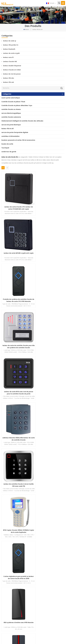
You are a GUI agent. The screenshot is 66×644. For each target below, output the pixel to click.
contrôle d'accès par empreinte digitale (13, 570)
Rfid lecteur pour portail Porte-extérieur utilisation (49, 459)
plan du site (6, 611)
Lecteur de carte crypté (11, 53)
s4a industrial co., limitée (13, 533)
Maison (26, 30)
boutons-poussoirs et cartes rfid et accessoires (18, 140)
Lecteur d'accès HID (10, 62)
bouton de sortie (7, 144)
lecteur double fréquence (12, 66)
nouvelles (6, 599)
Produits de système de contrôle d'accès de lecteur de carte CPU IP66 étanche (17, 247)
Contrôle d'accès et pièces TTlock (13, 102)
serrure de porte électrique (11, 125)
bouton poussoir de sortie (9, 555)
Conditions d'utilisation (10, 614)
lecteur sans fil (8, 57)
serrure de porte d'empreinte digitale (15, 132)
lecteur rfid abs (9, 78)
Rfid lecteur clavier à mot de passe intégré (17, 502)
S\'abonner (39, 630)
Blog (4, 608)
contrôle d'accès (6, 561)
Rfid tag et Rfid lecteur (17, 458)
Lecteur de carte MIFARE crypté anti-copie (49, 204)
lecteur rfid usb (9, 82)
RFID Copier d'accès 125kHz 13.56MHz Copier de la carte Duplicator (49, 332)
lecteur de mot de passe (12, 74)
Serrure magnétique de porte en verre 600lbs (14, 567)
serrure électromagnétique (11, 113)
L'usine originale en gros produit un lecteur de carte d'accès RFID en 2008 (17, 374)
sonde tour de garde (9, 152)
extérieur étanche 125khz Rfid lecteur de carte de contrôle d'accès (49, 289)
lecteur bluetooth (9, 49)
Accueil (5, 590)
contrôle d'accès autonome (11, 117)
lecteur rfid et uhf (38, 30)
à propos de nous (8, 593)
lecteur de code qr (10, 41)
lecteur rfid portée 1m (11, 45)
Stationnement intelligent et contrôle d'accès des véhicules (22, 121)
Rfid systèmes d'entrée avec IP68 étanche (49, 374)
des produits (7, 596)
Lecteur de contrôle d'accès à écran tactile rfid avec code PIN (17, 332)
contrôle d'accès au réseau (11, 109)
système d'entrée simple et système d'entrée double (17, 417)
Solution (5, 602)
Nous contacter (8, 605)
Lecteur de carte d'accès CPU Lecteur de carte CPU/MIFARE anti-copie (17, 204)
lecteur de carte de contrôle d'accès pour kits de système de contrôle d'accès (49, 247)
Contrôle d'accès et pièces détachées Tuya (17, 106)
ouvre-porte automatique (11, 98)
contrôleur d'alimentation (10, 136)
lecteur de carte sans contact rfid (49, 501)
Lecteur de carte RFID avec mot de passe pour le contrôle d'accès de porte (17, 289)
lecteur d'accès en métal (12, 70)
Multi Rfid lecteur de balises (49, 416)
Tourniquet (5, 148)
